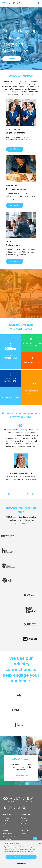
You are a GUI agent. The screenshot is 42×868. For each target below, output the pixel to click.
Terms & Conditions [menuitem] (9, 836)
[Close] (40, 843)
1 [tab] (9, 494)
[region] (21, 854)
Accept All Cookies (21, 857)
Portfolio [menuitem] (5, 826)
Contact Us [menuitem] (25, 834)
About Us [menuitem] (6, 818)
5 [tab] (28, 494)
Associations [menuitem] (25, 818)
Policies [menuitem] (5, 830)
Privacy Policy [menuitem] (7, 834)
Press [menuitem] (4, 823)
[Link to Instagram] (19, 808)
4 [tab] (23, 494)
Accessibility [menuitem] (7, 839)
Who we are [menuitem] (7, 815)
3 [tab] (18, 494)
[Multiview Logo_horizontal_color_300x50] (12, 3)
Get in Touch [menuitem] (25, 830)
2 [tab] (14, 494)
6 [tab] (33, 494)
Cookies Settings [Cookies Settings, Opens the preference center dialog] (21, 863)
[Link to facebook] (10, 808)
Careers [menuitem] (5, 821)
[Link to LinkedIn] (5, 808)
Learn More (12, 59)
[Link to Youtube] (24, 808)
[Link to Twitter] (15, 808)
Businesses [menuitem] (25, 821)
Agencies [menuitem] (24, 823)
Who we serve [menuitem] (26, 815)
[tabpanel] (21, 453)
